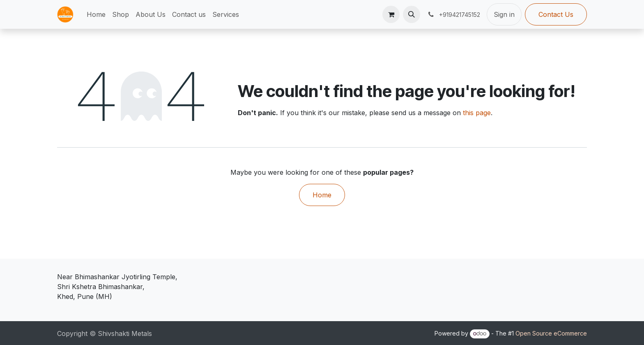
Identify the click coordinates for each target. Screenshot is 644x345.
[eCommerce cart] (391, 14)
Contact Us (556, 14)
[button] (412, 14)
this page (477, 113)
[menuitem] (96, 14)
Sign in (504, 14)
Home (322, 195)
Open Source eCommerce (551, 333)
